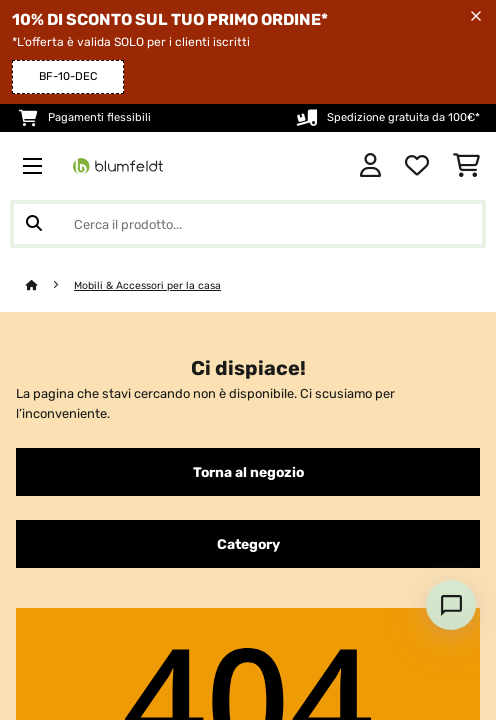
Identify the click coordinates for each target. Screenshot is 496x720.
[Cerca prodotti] (248, 224)
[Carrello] (466, 166)
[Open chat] (451, 605)
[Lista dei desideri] (417, 166)
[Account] (370, 166)
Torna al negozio (248, 472)
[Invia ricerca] (34, 224)
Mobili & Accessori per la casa (147, 285)
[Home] (50, 285)
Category (248, 544)
